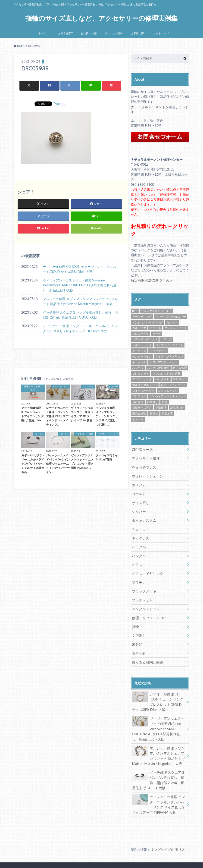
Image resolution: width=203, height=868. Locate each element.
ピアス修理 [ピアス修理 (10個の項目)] (180, 367)
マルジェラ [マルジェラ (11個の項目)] (180, 378)
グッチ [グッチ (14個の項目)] (157, 333)
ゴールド (138, 491)
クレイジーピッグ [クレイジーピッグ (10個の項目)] (176, 327)
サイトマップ (161, 33)
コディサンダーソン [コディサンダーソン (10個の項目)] (145, 338)
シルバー (138, 508)
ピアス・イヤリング (146, 568)
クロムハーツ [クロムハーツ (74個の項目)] (141, 333)
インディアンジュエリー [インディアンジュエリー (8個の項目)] (171, 316)
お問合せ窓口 (66, 33)
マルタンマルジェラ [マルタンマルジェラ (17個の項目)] (145, 384)
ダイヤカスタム (143, 517)
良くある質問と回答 (146, 654)
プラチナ (138, 577)
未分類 (137, 637)
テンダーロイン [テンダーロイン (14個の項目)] (142, 355)
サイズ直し (140, 500)
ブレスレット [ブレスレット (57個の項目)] (141, 373)
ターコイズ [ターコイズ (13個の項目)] (139, 350)
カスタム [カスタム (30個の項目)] (172, 321)
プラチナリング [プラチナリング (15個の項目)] (142, 378)
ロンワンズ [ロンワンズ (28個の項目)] (139, 395)
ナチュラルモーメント (147, 107)
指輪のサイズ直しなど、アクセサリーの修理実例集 (101, 18)
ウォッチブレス (143, 466)
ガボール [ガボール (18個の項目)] (155, 327)
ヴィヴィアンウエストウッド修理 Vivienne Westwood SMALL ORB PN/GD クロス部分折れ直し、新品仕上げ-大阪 (80, 285)
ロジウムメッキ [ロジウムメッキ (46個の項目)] (168, 390)
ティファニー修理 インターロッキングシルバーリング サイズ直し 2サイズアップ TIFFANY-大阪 (80, 329)
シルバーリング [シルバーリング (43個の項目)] (142, 344)
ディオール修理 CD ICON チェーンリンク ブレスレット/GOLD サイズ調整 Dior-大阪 (80, 269)
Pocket (59, 104)
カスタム (138, 483)
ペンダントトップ (145, 602)
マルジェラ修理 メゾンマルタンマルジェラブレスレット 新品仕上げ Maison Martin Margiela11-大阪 (80, 301)
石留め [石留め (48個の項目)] (154, 412)
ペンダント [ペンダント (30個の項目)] (162, 378)
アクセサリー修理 (145, 457)
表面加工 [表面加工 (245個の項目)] (167, 412)
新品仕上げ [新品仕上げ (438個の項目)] (177, 407)
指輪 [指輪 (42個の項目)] (165, 401)
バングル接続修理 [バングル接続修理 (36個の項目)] (158, 367)
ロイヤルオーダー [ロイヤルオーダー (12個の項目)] (143, 390)
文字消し (138, 628)
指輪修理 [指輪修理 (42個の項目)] (161, 407)
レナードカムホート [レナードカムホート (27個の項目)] (173, 384)
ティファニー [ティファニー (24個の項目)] (158, 350)
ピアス (137, 560)
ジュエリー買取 (114, 33)
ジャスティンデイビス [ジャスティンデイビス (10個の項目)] (169, 344)
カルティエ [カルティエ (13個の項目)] (139, 327)
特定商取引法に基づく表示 (150, 279)
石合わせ (138, 645)
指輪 (135, 620)
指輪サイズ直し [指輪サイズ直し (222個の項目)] (142, 407)
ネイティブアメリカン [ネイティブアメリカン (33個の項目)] (169, 355)
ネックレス (140, 534)
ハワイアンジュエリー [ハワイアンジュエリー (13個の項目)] (164, 361)
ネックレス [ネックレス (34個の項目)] (139, 361)
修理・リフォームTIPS (148, 611)
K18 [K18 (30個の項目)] (135, 310)
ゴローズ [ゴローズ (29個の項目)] (166, 338)
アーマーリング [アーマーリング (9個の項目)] (142, 316)
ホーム (42, 33)
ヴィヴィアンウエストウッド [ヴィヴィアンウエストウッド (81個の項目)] (168, 395)
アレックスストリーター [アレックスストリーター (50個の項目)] (156, 310)
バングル (138, 551)
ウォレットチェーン (146, 474)
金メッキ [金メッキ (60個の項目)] (138, 418)
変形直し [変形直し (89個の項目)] (153, 401)
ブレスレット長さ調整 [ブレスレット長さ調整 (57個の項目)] (166, 373)
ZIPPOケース (142, 448)
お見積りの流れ (90, 33)
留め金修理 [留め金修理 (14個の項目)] (139, 412)
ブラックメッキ (143, 585)
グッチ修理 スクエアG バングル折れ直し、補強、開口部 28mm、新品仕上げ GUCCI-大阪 (80, 315)
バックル (138, 543)
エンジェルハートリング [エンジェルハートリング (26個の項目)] (147, 321)
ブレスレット (141, 594)
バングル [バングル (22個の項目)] (138, 367)
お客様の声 (137, 33)
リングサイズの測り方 (166, 837)
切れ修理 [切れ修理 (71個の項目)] (138, 401)
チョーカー (140, 526)
